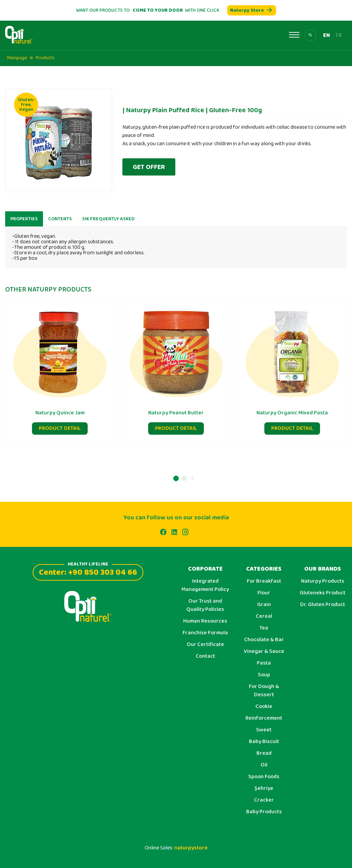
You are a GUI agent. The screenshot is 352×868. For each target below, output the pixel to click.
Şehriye (264, 788)
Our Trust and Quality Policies (205, 605)
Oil (264, 765)
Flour (264, 593)
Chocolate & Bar (264, 640)
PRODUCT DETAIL (60, 434)
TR (338, 35)
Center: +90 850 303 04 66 (88, 571)
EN (327, 35)
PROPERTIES (24, 224)
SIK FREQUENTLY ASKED (108, 224)
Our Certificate (205, 645)
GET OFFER (149, 167)
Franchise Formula (205, 633)
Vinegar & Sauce (264, 652)
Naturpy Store (252, 10)
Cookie (264, 707)
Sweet (264, 730)
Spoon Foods (264, 777)
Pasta (264, 663)
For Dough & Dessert (264, 691)
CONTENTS (60, 224)
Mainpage (17, 58)
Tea (264, 628)
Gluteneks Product (323, 593)
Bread (264, 753)
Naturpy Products (323, 581)
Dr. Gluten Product (323, 605)
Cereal (264, 616)
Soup (264, 675)
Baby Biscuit (264, 742)
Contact (205, 656)
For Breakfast (264, 581)
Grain (264, 605)
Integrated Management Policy (205, 585)
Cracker (264, 800)
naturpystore (191, 848)
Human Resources (205, 621)
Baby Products (264, 812)
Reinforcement (264, 718)
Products (45, 58)
